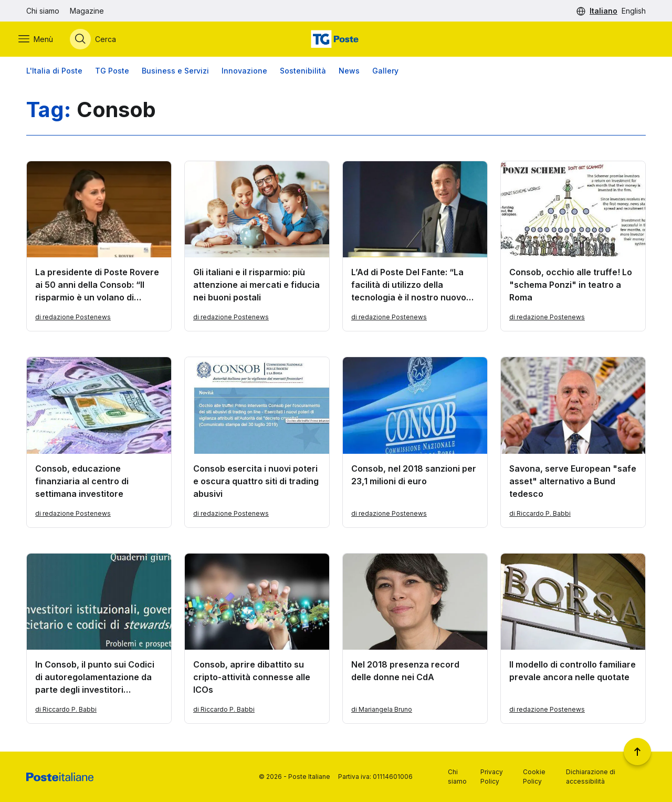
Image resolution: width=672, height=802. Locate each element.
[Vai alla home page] (336, 40)
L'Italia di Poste (54, 73)
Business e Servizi (175, 73)
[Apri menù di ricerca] (101, 40)
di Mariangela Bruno (382, 712)
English (634, 11)
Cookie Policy (534, 777)
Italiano (603, 11)
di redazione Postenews (73, 320)
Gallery (385, 73)
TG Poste (112, 73)
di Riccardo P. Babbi (540, 516)
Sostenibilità (303, 73)
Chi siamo (43, 11)
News (349, 73)
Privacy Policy (492, 777)
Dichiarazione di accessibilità (591, 777)
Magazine (87, 11)
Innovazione (244, 73)
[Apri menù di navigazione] (44, 40)
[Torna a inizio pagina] (637, 752)
